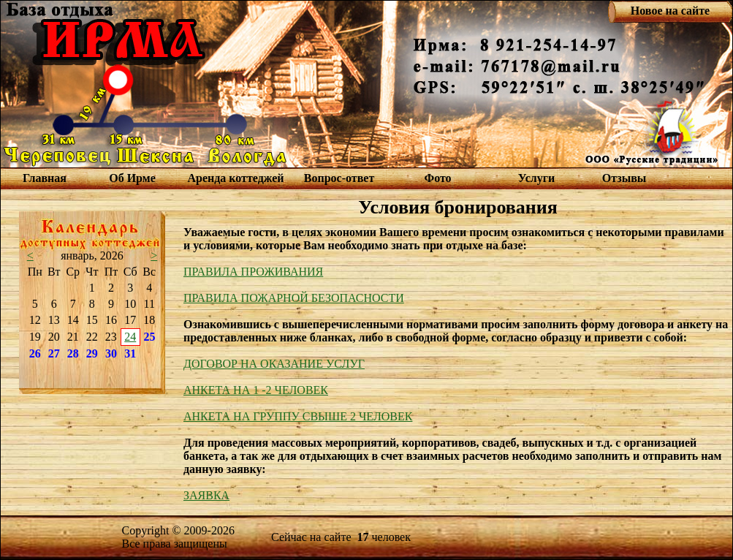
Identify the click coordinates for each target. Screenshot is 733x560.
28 (73, 353)
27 (54, 353)
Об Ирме (132, 178)
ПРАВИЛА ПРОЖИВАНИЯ (253, 272)
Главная (45, 178)
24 (130, 337)
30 (111, 353)
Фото (437, 178)
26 (35, 353)
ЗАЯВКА (206, 495)
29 (92, 353)
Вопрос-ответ (339, 178)
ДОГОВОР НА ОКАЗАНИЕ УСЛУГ (274, 364)
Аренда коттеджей (235, 178)
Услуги (537, 178)
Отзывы (624, 178)
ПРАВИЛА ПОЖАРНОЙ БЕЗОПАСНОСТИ (294, 298)
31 (130, 353)
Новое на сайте (670, 11)
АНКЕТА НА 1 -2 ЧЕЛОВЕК (256, 390)
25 (150, 337)
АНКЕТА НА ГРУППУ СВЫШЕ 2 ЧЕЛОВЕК (298, 416)
